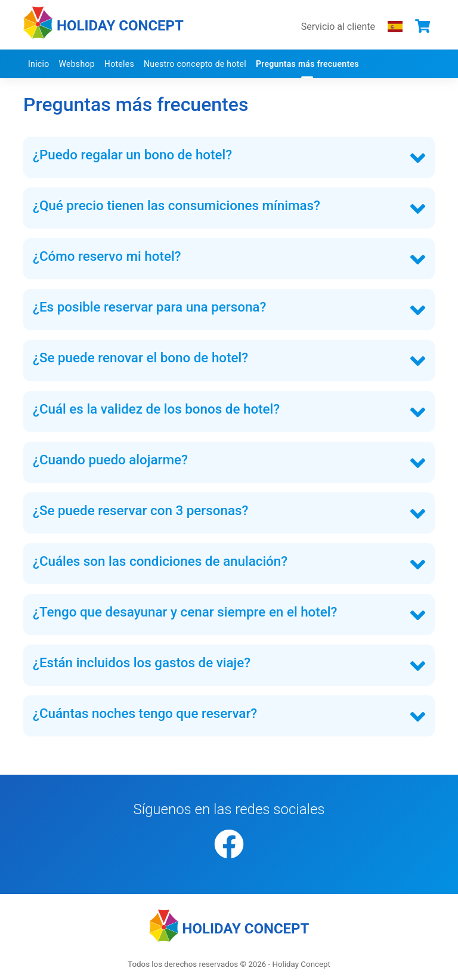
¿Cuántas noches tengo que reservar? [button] (145, 713)
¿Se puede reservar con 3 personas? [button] (140, 510)
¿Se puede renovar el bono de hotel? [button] (140, 358)
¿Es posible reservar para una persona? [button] (149, 307)
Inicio (38, 64)
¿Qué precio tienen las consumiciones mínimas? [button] (177, 205)
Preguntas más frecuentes (307, 64)
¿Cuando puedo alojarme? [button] (110, 460)
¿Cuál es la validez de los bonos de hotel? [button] (156, 409)
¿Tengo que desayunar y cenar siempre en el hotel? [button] (185, 612)
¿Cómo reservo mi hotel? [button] (107, 256)
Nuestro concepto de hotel (195, 64)
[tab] (229, 157)
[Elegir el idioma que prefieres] (395, 26)
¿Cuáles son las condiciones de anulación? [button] (160, 561)
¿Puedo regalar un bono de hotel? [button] (132, 155)
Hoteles (119, 64)
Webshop (76, 64)
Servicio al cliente (338, 27)
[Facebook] (229, 845)
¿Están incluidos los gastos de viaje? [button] (142, 662)
